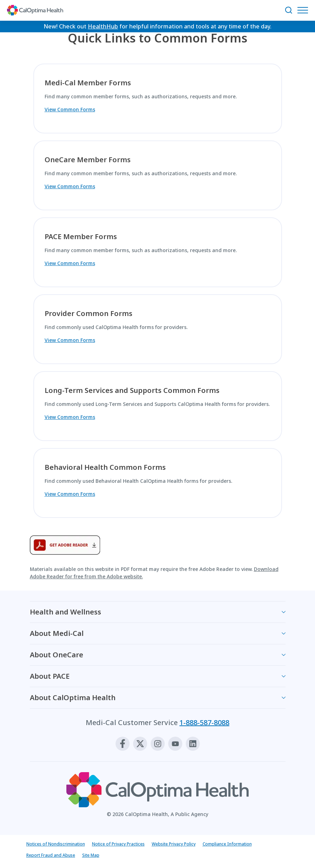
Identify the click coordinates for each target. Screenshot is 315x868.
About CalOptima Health (73, 698)
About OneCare (57, 655)
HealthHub (103, 26)
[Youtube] (175, 744)
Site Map (91, 855)
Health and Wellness (65, 612)
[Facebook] (123, 744)
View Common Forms (70, 109)
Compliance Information (227, 844)
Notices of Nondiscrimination (56, 844)
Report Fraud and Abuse (51, 855)
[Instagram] (158, 744)
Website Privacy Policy (174, 844)
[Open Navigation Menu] (304, 10)
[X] (140, 744)
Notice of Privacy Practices (118, 844)
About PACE (50, 676)
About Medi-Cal (57, 633)
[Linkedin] (193, 744)
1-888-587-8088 (204, 722)
